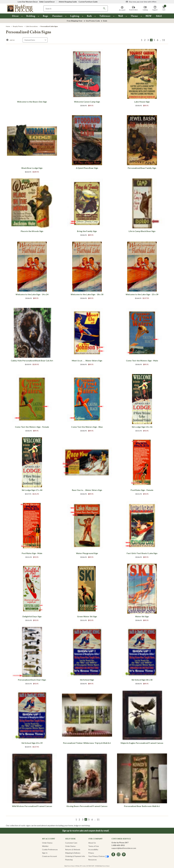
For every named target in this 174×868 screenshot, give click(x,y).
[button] (164, 8)
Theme (134, 16)
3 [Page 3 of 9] (148, 40)
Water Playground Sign (87, 553)
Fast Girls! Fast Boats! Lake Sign (142, 553)
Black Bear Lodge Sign (32, 168)
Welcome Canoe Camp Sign (87, 102)
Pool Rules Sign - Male (32, 553)
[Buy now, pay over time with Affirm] (141, 2)
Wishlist (45, 846)
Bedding (31, 16)
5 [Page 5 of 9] (154, 40)
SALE (159, 16)
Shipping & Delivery (73, 853)
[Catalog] (145, 8)
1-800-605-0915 (118, 845)
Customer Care (71, 843)
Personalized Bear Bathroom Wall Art (142, 806)
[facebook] (113, 854)
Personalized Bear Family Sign (142, 168)
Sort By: (12, 40)
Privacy (91, 853)
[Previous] (138, 40)
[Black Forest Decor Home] (20, 8)
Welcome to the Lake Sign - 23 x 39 (142, 294)
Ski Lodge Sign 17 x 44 (32, 490)
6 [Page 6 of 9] (158, 40)
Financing (69, 860)
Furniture (57, 16)
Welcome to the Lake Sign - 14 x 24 (32, 294)
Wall (121, 16)
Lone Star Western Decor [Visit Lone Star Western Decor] (28, 2)
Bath (89, 16)
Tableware (105, 16)
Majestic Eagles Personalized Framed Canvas (142, 743)
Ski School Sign (87, 680)
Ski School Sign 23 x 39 (32, 743)
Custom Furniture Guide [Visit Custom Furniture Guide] (88, 2)
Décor (15, 16)
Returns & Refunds (73, 849)
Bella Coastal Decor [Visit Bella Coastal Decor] (47, 2)
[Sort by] (35, 40)
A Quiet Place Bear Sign (87, 168)
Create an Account (50, 856)
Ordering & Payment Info (75, 856)
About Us (92, 843)
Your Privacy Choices (99, 856)
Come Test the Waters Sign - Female (32, 427)
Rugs (45, 16)
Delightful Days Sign (32, 616)
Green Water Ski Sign (87, 616)
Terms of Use (94, 846)
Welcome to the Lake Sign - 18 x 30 (87, 294)
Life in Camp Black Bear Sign (142, 231)
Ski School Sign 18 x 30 (142, 680)
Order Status (47, 843)
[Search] (104, 8)
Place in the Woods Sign (32, 231)
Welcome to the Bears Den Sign (32, 102)
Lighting (75, 16)
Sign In (45, 853)
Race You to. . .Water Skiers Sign (87, 490)
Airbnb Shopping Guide (68, 2)
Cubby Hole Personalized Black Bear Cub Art (32, 361)
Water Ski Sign (142, 616)
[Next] (167, 40)
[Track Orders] (133, 8)
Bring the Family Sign (87, 231)
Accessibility (93, 849)
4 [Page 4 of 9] (151, 40)
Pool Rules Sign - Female (142, 490)
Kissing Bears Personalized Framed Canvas (87, 806)
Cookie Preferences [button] (50, 849)
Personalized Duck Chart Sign (32, 680)
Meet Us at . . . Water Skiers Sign (87, 361)
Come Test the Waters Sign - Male (142, 361)
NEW (149, 16)
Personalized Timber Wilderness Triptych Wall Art (87, 743)
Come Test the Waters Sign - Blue (87, 427)
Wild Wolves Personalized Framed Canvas (32, 806)
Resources (92, 860)
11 (163, 40)
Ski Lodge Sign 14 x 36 (142, 427)
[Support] (155, 8)
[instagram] (119, 854)
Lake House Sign (142, 102)
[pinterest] (124, 854)
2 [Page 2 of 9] (145, 40)
